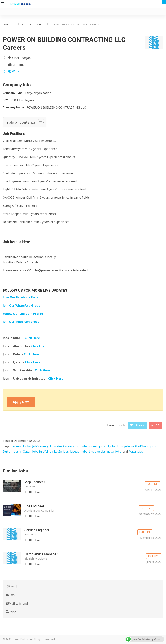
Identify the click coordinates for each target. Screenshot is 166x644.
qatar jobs (114, 452)
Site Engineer (34, 506)
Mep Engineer (35, 482)
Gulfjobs (81, 446)
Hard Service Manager (41, 554)
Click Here (33, 338)
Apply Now (21, 402)
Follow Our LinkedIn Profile (23, 314)
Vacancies (136, 452)
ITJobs (111, 446)
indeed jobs (97, 446)
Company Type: (13, 93)
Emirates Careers (62, 446)
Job (15, 24)
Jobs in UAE (40, 452)
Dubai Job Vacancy (36, 446)
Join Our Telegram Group (21, 322)
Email (11, 595)
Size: (6, 100)
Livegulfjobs (79, 452)
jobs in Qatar (22, 452)
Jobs (120, 446)
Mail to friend (17, 603)
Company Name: (14, 107)
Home (6, 24)
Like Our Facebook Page (21, 297)
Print (11, 612)
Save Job (13, 586)
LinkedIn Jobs (59, 452)
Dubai (164, 2)
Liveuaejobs (97, 452)
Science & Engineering (33, 24)
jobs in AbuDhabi (136, 446)
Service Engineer (37, 530)
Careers (16, 446)
